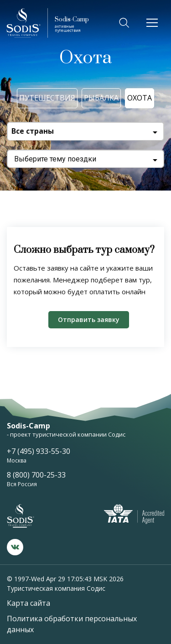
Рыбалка (101, 98)
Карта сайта (28, 603)
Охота (140, 98)
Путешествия (47, 98)
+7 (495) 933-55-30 (39, 451)
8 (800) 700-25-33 (36, 475)
